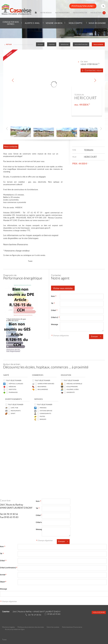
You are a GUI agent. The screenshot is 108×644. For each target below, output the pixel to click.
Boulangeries (43, 389)
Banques (43, 419)
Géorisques (33, 238)
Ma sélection (99, 13)
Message (54, 324)
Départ (3, 582)
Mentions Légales (8, 627)
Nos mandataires (68, 13)
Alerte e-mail (32, 23)
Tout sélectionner (14, 380)
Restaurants (16, 410)
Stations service (46, 410)
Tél (53, 303)
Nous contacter (83, 13)
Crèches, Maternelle (74, 384)
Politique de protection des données (31, 627)
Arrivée (3, 575)
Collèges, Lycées (73, 389)
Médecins (12, 386)
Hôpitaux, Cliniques (16, 384)
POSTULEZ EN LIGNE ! (83, 6)
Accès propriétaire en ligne (15, 629)
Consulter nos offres (11, 23)
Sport (13, 413)
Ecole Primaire (72, 386)
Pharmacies (13, 392)
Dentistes (13, 389)
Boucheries (42, 386)
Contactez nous (93, 70)
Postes (42, 416)
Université (71, 392)
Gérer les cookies (53, 627)
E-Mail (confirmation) (9, 567)
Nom (54, 296)
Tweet (30, 261)
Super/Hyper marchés (46, 384)
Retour (9, 44)
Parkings (43, 408)
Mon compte (76, 23)
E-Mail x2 (55, 317)
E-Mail (54, 310)
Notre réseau (54, 13)
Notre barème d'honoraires (16, 244)
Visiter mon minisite (63, 288)
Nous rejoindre (97, 23)
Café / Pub (14, 408)
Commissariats (45, 413)
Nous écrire (99, 612)
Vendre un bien (54, 23)
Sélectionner (65, 44)
